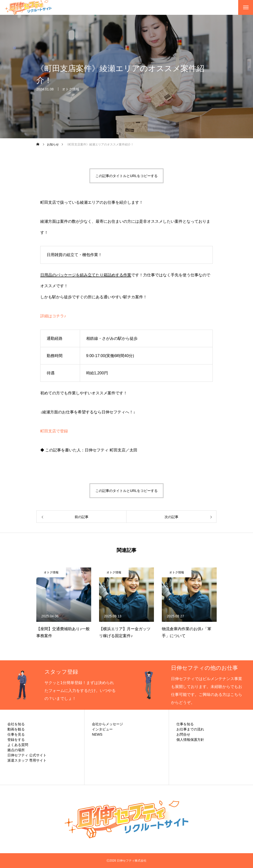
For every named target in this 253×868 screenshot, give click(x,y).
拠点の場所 (16, 750)
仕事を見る (16, 734)
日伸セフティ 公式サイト (27, 755)
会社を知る (16, 724)
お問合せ (183, 734)
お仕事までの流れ (190, 729)
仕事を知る (185, 724)
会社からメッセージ (107, 724)
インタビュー (102, 729)
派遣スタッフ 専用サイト (27, 760)
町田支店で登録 (54, 431)
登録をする (16, 740)
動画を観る (16, 729)
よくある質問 (18, 745)
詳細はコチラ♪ (53, 316)
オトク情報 (71, 89)
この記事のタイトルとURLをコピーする (126, 176)
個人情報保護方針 (190, 740)
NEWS (97, 734)
